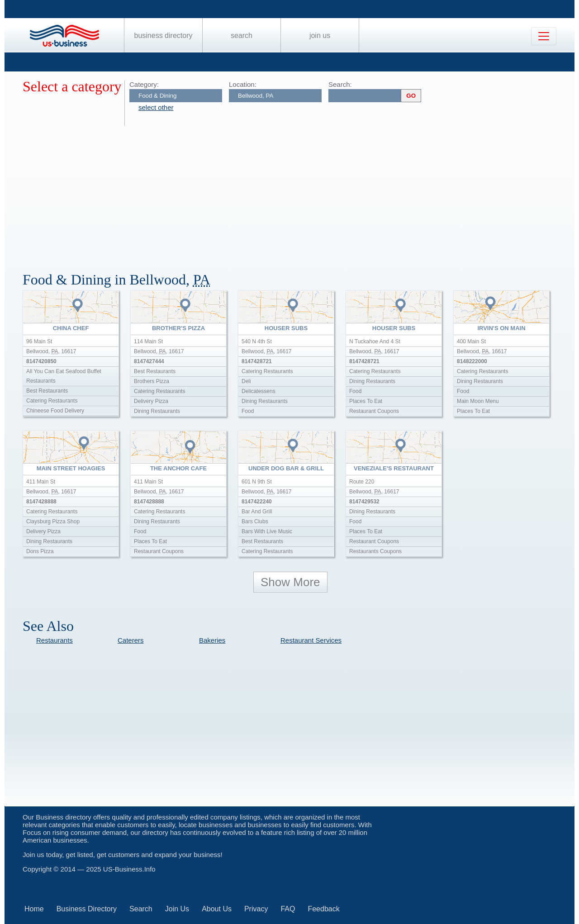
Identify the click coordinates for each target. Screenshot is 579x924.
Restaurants (55, 640)
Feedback (323, 909)
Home (34, 909)
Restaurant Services (311, 640)
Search (242, 36)
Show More (290, 582)
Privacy (256, 909)
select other (156, 107)
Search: (340, 84)
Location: (243, 84)
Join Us (320, 36)
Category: (144, 84)
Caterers (131, 640)
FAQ (288, 909)
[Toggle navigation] (544, 36)
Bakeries (212, 640)
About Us (217, 909)
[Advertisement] (294, 194)
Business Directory (164, 36)
